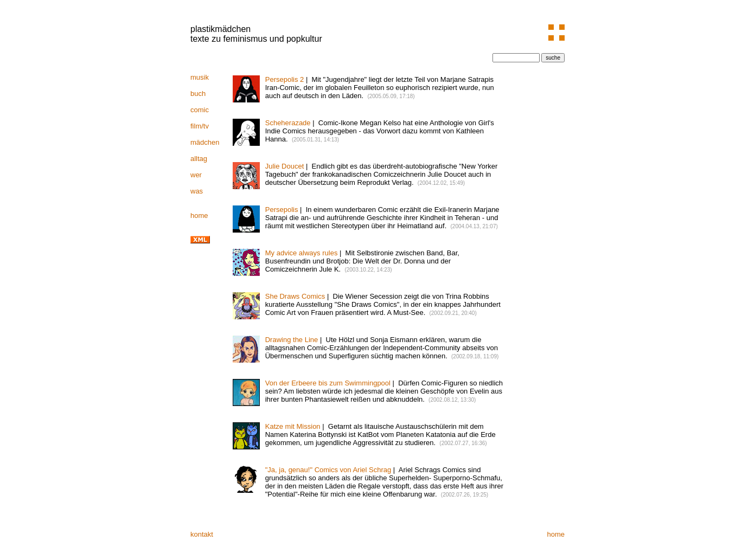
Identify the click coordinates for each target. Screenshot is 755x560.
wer (196, 175)
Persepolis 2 (285, 79)
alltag (199, 159)
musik (200, 77)
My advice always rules (302, 253)
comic (200, 110)
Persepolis (282, 210)
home (199, 215)
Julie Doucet (285, 166)
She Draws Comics (295, 296)
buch (198, 94)
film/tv (200, 126)
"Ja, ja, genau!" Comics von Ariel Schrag (328, 470)
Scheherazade (288, 123)
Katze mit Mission (293, 426)
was (197, 191)
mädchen (205, 142)
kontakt (202, 534)
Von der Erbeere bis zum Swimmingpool (328, 383)
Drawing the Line (292, 340)
